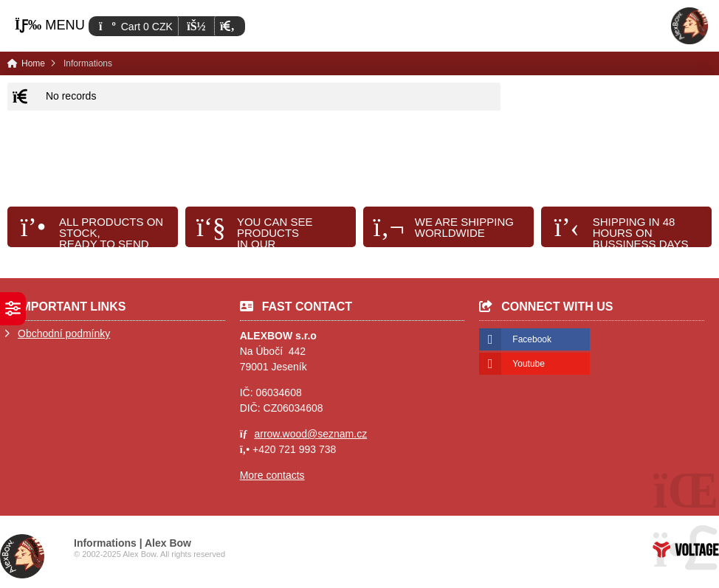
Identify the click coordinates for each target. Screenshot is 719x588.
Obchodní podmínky (64, 333)
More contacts (272, 475)
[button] (227, 26)
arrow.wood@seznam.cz (310, 434)
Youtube (529, 364)
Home (689, 26)
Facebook (532, 339)
